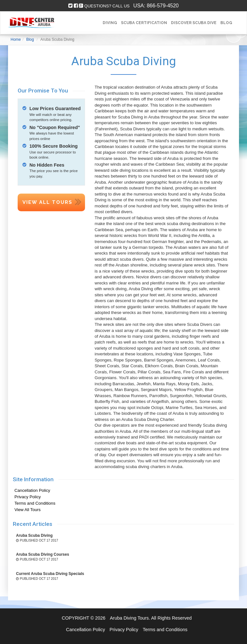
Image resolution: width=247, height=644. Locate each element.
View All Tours (47, 202)
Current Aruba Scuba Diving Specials (50, 574)
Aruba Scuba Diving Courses (43, 554)
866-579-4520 (163, 6)
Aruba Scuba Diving (34, 535)
